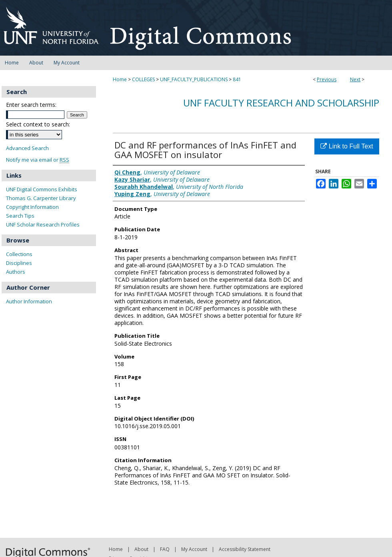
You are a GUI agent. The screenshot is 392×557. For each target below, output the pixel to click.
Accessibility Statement (245, 549)
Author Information (29, 301)
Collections (19, 254)
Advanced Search (27, 148)
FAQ (165, 549)
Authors (16, 272)
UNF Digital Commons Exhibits (42, 189)
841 (237, 79)
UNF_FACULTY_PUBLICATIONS (194, 79)
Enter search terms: (31, 105)
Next (355, 79)
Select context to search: (38, 124)
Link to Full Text (347, 146)
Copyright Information (32, 207)
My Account (194, 549)
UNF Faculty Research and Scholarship (281, 103)
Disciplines (19, 263)
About (141, 549)
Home (120, 79)
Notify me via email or (38, 160)
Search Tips (20, 216)
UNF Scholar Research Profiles (43, 224)
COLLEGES (143, 79)
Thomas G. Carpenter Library (41, 198)
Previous (327, 79)
